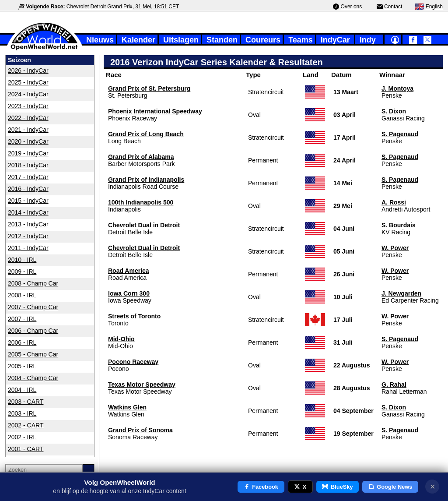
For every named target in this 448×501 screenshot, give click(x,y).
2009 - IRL (22, 272)
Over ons (352, 7)
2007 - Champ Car (33, 307)
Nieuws (100, 40)
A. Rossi (394, 202)
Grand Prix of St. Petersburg (149, 88)
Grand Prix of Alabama (141, 157)
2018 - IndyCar (28, 165)
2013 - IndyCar (28, 224)
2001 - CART (26, 449)
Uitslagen (181, 40)
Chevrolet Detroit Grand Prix (100, 7)
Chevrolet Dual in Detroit (144, 225)
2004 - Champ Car (33, 378)
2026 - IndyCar (28, 71)
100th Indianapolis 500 (141, 202)
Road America (129, 271)
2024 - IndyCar (28, 94)
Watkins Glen (127, 407)
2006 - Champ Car (33, 331)
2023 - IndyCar (28, 106)
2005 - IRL (22, 366)
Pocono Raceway (133, 362)
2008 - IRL (22, 295)
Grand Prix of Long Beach (146, 134)
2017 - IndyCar (28, 177)
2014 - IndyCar (28, 212)
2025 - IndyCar (28, 82)
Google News (390, 487)
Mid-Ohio (121, 339)
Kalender (138, 40)
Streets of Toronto (134, 316)
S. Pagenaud (400, 134)
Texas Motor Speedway (142, 385)
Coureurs (263, 40)
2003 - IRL (22, 413)
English (434, 7)
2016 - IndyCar (28, 189)
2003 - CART (26, 402)
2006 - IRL (22, 342)
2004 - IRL (22, 390)
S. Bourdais (399, 225)
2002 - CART (26, 425)
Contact (393, 7)
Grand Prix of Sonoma (140, 430)
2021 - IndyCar (28, 130)
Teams (301, 40)
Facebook (261, 487)
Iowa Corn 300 (129, 293)
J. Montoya (397, 88)
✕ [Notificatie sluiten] (432, 487)
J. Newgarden (401, 293)
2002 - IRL (22, 437)
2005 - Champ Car (33, 354)
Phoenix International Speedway (155, 111)
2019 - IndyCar (28, 153)
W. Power (395, 248)
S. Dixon (394, 111)
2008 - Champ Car (33, 283)
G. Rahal (394, 385)
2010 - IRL (22, 260)
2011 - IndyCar (28, 248)
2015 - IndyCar (28, 201)
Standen (222, 40)
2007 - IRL (22, 319)
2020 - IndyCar (28, 141)
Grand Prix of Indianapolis (146, 180)
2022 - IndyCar (28, 118)
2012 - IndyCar (28, 236)
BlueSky (337, 487)
